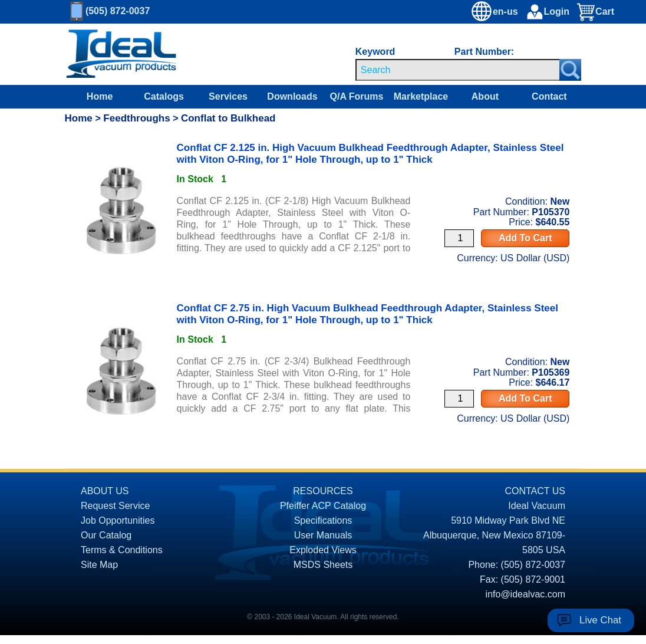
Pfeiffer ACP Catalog (323, 506)
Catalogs (164, 96)
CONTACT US (535, 491)
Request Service (115, 506)
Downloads (292, 96)
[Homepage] (121, 54)
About (485, 96)
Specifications (323, 520)
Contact (549, 96)
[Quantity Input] (459, 238)
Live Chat (600, 620)
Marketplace (421, 96)
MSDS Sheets (323, 565)
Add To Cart (525, 238)
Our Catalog (106, 535)
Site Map (99, 565)
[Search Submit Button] (570, 70)
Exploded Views (323, 550)
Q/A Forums (356, 96)
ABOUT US (105, 491)
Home (100, 96)
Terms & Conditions (122, 550)
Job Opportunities (118, 520)
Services (228, 96)
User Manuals (323, 535)
